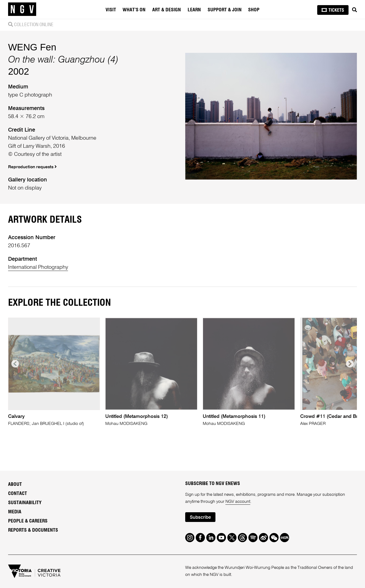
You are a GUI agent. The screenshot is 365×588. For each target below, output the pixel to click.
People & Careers (28, 521)
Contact (18, 494)
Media (15, 512)
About (15, 484)
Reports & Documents (33, 530)
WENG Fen (32, 47)
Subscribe (200, 517)
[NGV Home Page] (22, 9)
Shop (254, 10)
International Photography (38, 267)
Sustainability (25, 503)
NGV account (238, 502)
